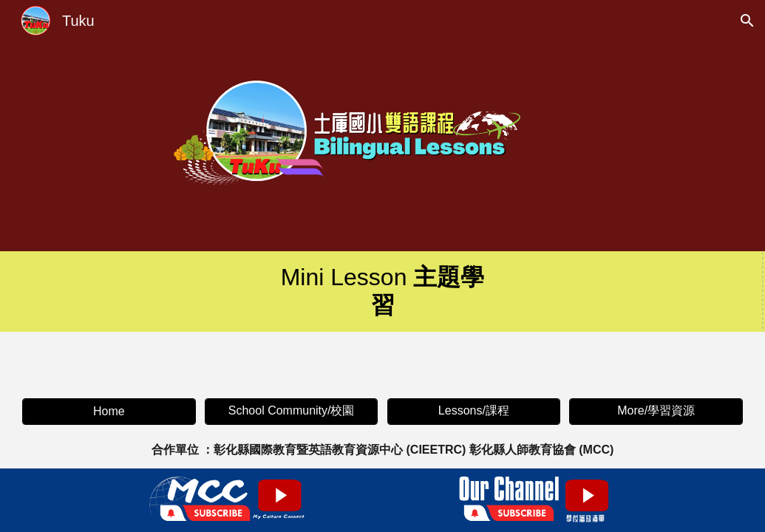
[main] (382, 291)
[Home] (109, 412)
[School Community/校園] (291, 411)
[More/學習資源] (656, 411)
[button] (747, 21)
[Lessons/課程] (474, 411)
